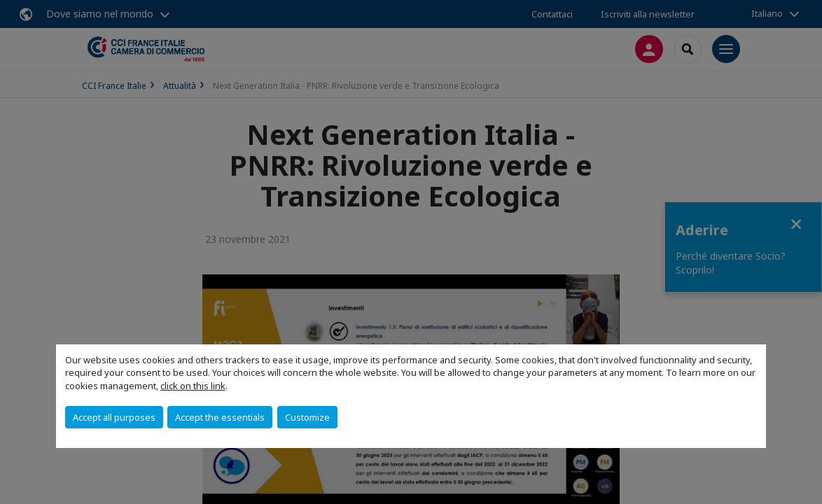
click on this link (193, 386)
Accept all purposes (114, 417)
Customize (307, 417)
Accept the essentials (220, 417)
